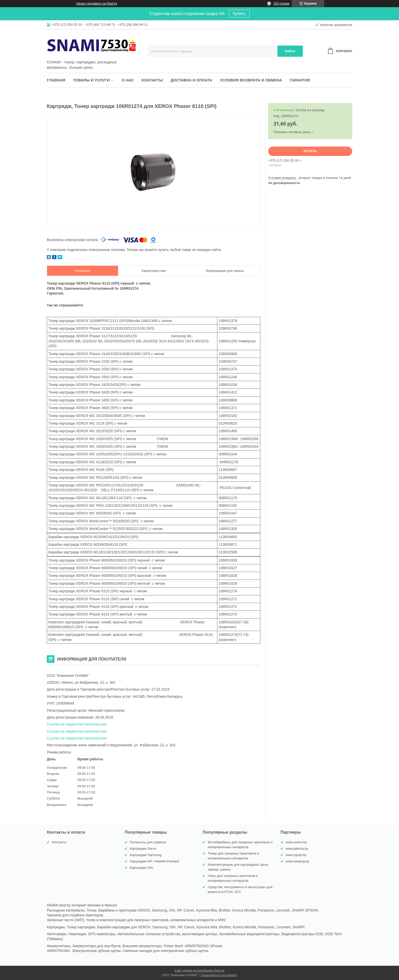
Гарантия (300, 80)
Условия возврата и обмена (251, 80)
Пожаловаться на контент (219, 975)
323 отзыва (281, 4)
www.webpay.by (297, 861)
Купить (239, 14)
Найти (290, 51)
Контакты (152, 80)
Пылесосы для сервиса (148, 842)
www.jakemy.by (297, 849)
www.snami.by (296, 842)
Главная (56, 80)
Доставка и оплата (191, 80)
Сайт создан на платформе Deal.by (200, 971)
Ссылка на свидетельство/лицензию (77, 724)
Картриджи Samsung (146, 855)
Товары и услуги (91, 80)
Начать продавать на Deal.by (97, 4)
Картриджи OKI (141, 868)
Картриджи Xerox (143, 849)
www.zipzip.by (296, 855)
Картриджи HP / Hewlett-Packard (154, 861)
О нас (128, 80)
